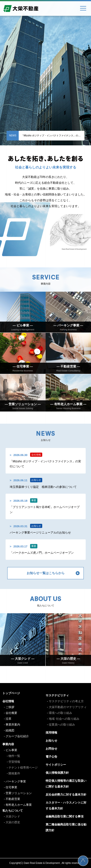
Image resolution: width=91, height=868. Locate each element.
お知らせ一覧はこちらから (46, 573)
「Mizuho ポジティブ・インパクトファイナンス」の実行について (53, 136)
